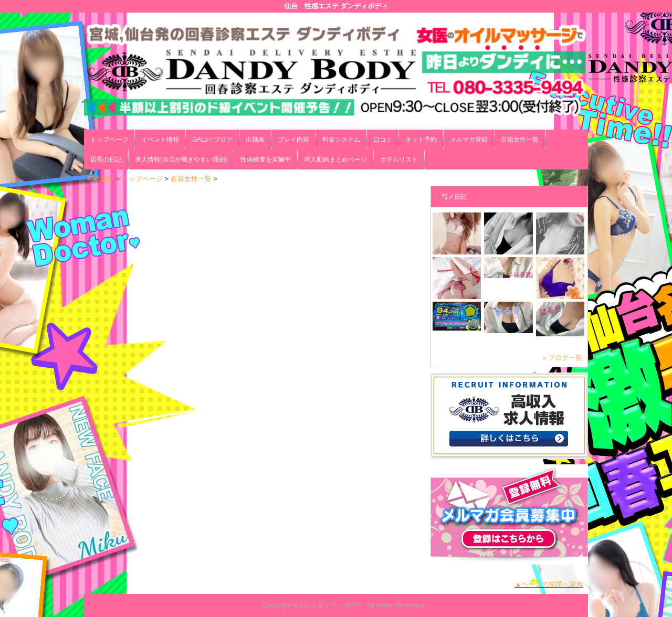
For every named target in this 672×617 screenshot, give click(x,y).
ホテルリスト (399, 159)
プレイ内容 (293, 140)
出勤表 (255, 140)
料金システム (341, 140)
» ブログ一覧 (562, 358)
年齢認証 (100, 179)
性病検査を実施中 (266, 159)
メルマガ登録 (469, 140)
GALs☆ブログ (212, 140)
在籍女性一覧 (520, 140)
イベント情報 (160, 140)
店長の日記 (106, 159)
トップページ (109, 140)
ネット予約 (421, 140)
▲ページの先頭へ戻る (549, 584)
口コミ (383, 140)
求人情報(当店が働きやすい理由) (181, 159)
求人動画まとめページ (335, 159)
